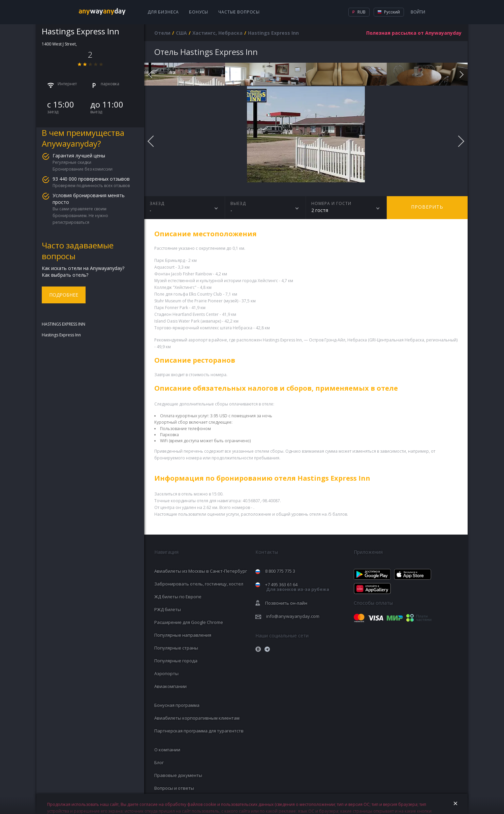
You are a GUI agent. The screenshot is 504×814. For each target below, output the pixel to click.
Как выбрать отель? (65, 275)
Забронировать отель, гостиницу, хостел (199, 584)
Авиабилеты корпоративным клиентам (197, 718)
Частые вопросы (239, 12)
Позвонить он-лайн (286, 603)
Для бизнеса (163, 12)
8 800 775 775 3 (280, 571)
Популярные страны (176, 648)
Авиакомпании (170, 686)
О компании (167, 750)
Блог (159, 762)
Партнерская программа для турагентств (199, 731)
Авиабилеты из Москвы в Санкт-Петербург (201, 571)
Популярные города (176, 661)
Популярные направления (183, 635)
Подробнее (64, 295)
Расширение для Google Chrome (189, 622)
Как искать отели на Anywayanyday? (83, 268)
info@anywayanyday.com (293, 616)
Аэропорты (166, 673)
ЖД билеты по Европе (178, 597)
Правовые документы (178, 775)
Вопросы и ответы (174, 788)
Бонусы (199, 12)
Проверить (427, 207)
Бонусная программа (177, 705)
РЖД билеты (168, 609)
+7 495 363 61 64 (297, 587)
